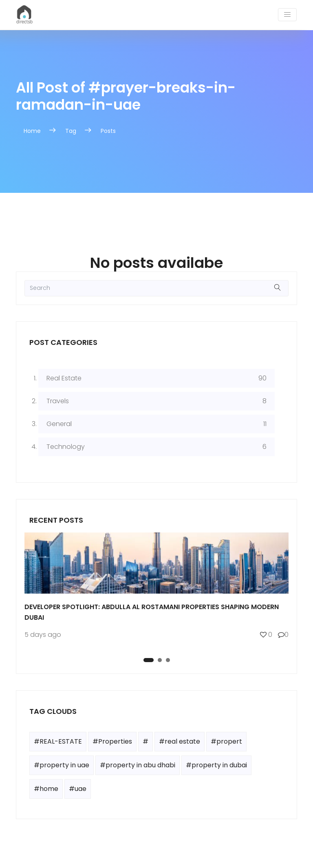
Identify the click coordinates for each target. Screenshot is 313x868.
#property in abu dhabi (138, 765)
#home (46, 789)
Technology (66, 447)
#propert (226, 741)
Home (32, 131)
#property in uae (62, 765)
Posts (108, 131)
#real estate (180, 741)
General (59, 424)
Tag (71, 131)
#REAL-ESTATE (58, 741)
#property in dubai (216, 765)
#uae (78, 789)
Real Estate (64, 378)
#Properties (112, 741)
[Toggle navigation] (287, 15)
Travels (58, 401)
